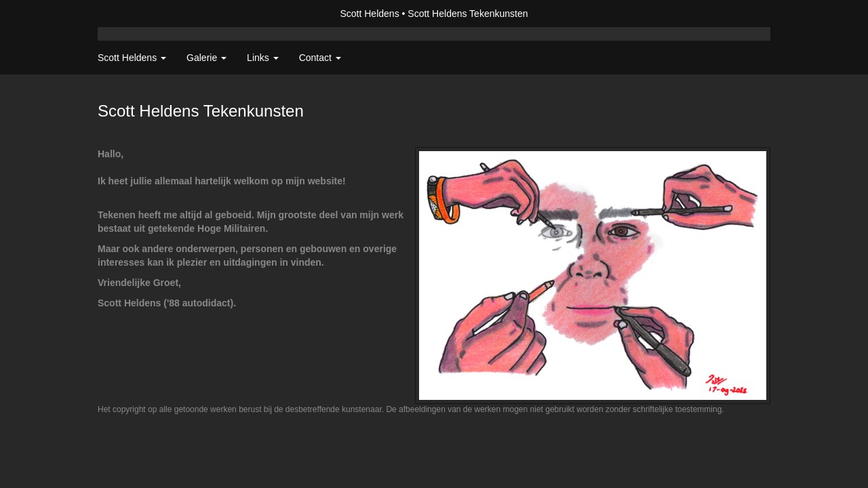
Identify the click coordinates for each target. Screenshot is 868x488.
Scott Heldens (369, 14)
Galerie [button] (206, 58)
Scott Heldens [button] (132, 58)
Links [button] (263, 58)
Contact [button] (320, 58)
